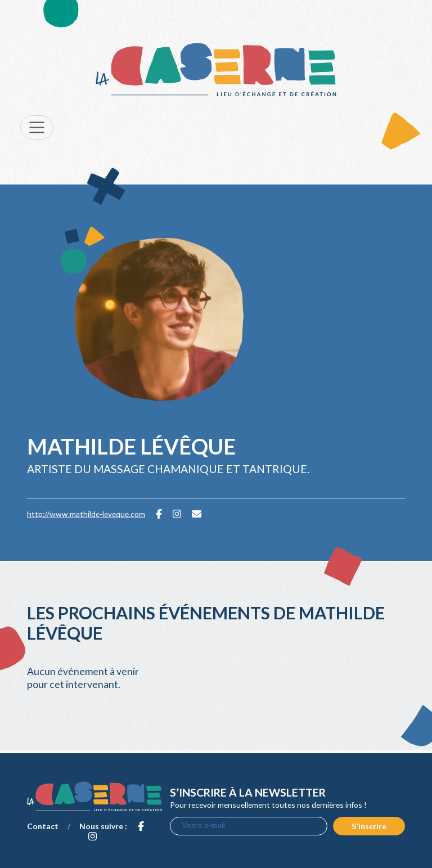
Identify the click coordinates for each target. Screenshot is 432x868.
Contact (43, 826)
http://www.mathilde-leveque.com (86, 514)
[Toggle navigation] (37, 127)
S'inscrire (369, 826)
